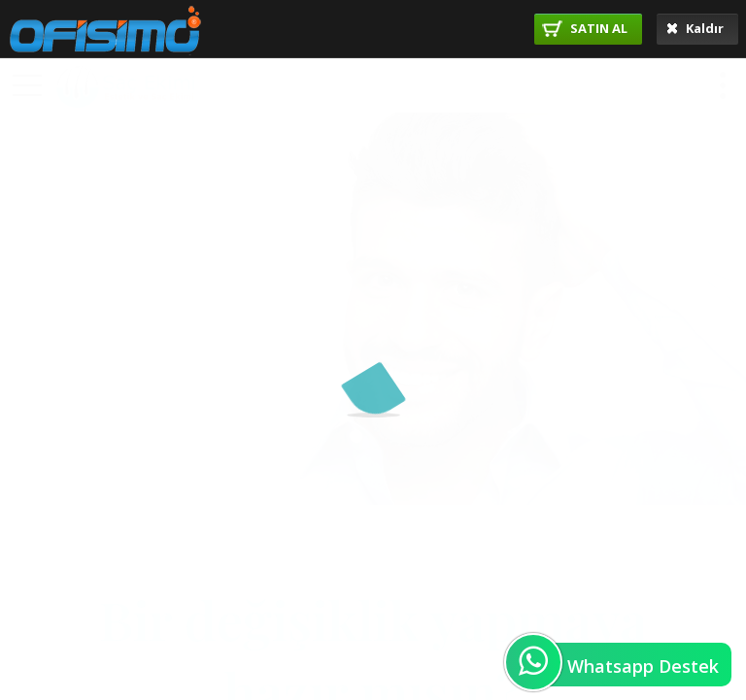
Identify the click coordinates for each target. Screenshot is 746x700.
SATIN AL (585, 28)
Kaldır (695, 28)
